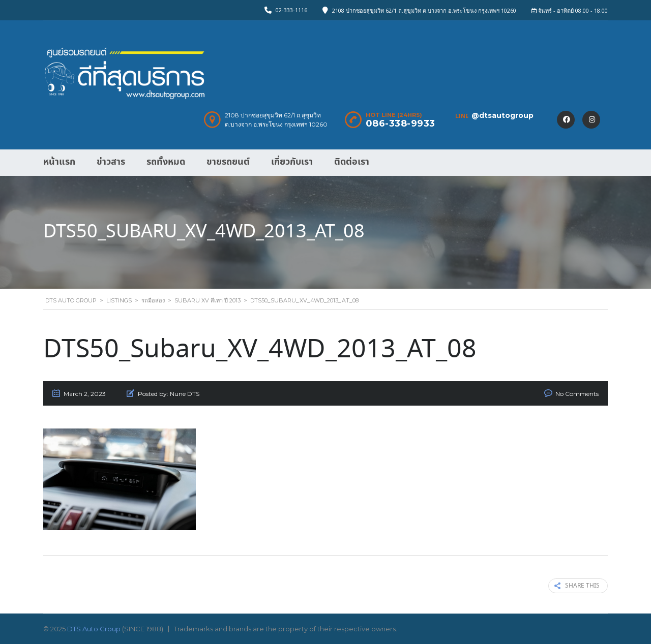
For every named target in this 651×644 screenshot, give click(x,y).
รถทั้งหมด (166, 162)
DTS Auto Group (94, 629)
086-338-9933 (401, 124)
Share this (577, 586)
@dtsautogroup (502, 115)
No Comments (577, 394)
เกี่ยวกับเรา (292, 162)
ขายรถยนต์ (228, 162)
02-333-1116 (291, 10)
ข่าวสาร (111, 162)
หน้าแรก (59, 162)
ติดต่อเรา (352, 162)
